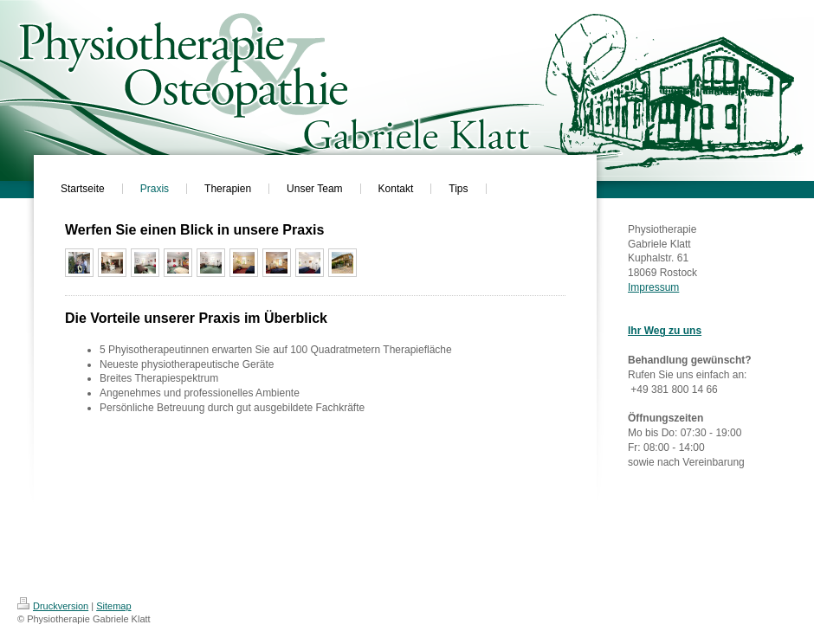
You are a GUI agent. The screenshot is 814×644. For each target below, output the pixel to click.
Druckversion (53, 606)
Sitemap (113, 606)
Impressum (653, 287)
